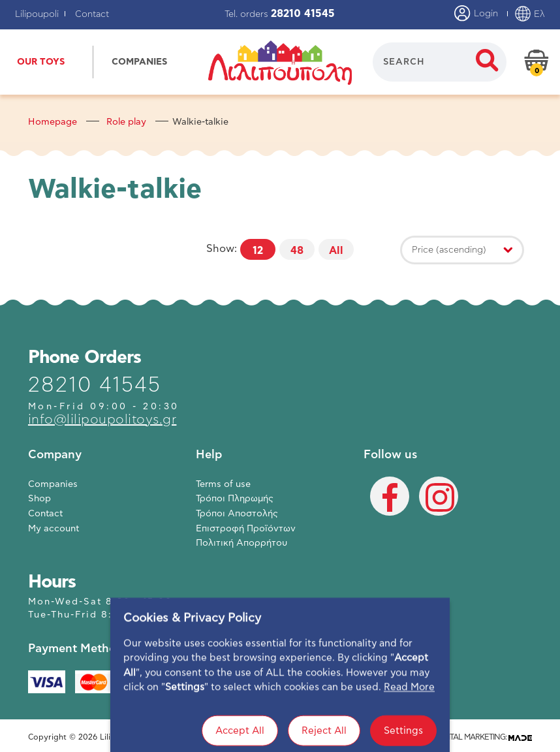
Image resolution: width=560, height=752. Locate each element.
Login (476, 14)
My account (54, 529)
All (336, 251)
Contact (92, 14)
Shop (39, 499)
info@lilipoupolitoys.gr (102, 420)
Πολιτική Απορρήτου (241, 543)
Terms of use (223, 484)
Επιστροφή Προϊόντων (246, 529)
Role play (126, 122)
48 (297, 251)
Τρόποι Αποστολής (237, 514)
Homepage (53, 122)
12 (258, 251)
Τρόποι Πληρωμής (235, 499)
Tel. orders (280, 14)
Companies (53, 484)
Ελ (530, 14)
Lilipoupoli (37, 14)
